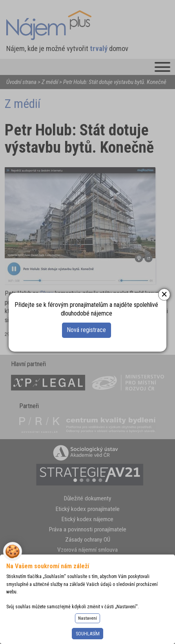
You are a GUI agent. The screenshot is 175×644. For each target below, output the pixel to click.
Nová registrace (86, 330)
